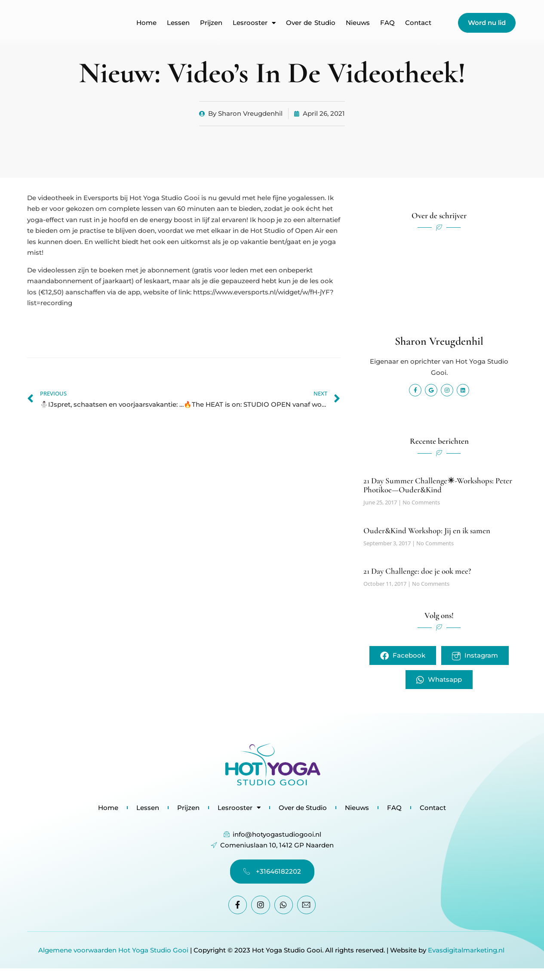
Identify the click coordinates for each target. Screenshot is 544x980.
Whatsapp (439, 680)
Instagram (475, 656)
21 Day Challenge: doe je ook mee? (417, 571)
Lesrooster (254, 23)
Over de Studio (311, 23)
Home (146, 23)
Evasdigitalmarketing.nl (467, 950)
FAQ (387, 23)
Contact (418, 23)
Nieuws (358, 23)
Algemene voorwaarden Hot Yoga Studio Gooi (113, 950)
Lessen (178, 23)
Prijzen (211, 23)
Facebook (403, 656)
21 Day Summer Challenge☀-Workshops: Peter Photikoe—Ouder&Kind (438, 485)
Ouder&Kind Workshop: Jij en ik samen (427, 530)
